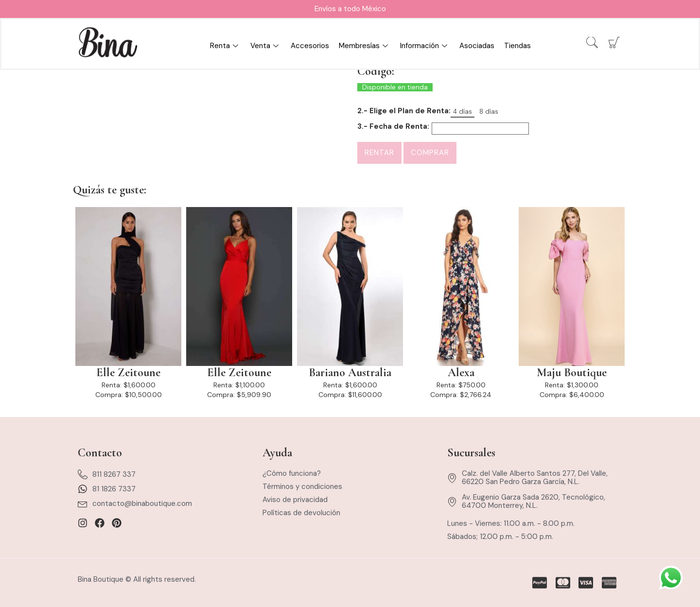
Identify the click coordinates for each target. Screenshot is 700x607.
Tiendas (517, 46)
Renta (225, 46)
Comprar (430, 153)
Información (425, 46)
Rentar (379, 153)
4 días (463, 112)
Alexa (461, 373)
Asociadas (477, 46)
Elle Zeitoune (128, 373)
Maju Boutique (572, 373)
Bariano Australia (350, 373)
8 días (489, 112)
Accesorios (310, 46)
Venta (266, 46)
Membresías (365, 46)
